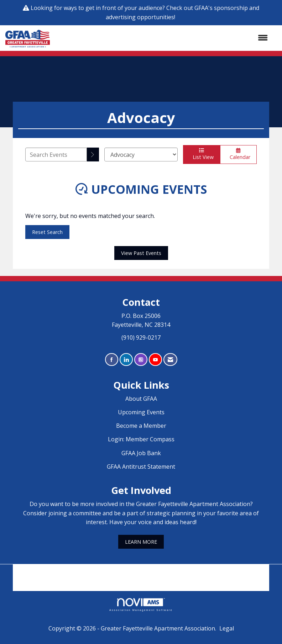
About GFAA (141, 399)
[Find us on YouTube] (155, 360)
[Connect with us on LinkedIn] (126, 360)
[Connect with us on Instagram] (141, 360)
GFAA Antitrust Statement (141, 467)
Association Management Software (141, 605)
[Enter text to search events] (56, 155)
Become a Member (141, 426)
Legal (227, 628)
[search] (93, 155)
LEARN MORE (141, 542)
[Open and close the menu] (162, 38)
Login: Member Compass (141, 439)
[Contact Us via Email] (170, 360)
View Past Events (141, 253)
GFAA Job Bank (141, 453)
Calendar (238, 154)
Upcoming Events (141, 412)
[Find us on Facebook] (112, 360)
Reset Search (47, 232)
